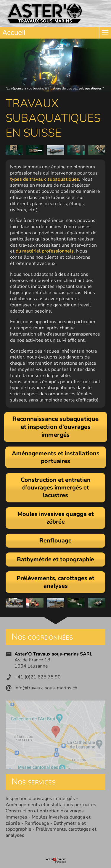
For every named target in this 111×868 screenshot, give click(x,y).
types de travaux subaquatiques (45, 179)
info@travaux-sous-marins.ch (46, 688)
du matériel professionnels (45, 251)
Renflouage (37, 823)
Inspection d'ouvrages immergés (40, 799)
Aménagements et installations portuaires (51, 805)
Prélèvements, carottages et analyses (51, 832)
